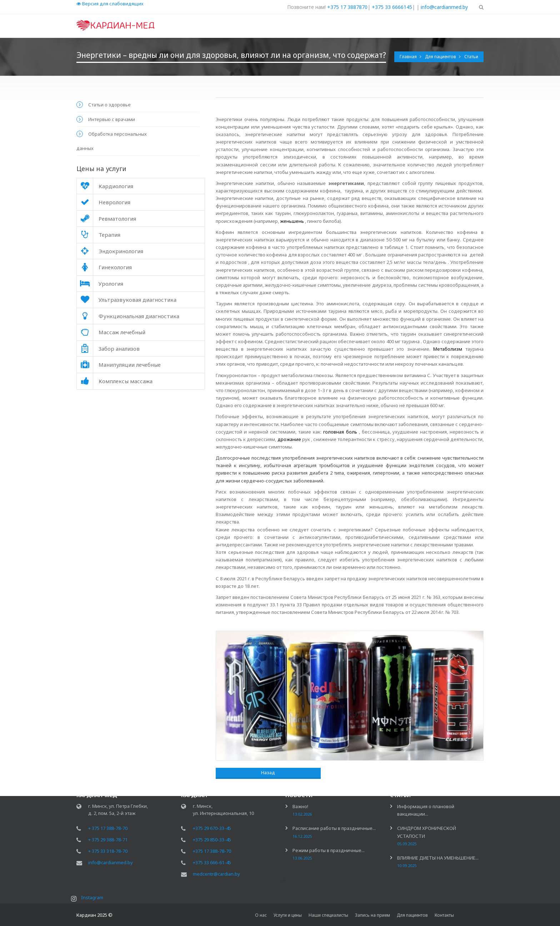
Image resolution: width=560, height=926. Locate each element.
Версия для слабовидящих (110, 4)
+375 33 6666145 (392, 7)
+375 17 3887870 (347, 7)
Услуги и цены (288, 915)
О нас (261, 915)
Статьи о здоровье (109, 105)
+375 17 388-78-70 (212, 852)
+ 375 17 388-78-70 (108, 829)
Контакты (444, 915)
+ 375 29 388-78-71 (108, 841)
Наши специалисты (328, 915)
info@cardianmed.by (444, 7)
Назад (245, 772)
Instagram (94, 899)
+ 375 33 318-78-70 (108, 852)
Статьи (471, 57)
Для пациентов (441, 57)
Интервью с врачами (112, 119)
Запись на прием (372, 915)
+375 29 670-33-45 (212, 829)
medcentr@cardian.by (216, 875)
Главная (409, 57)
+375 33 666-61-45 (212, 864)
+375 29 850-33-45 (212, 841)
